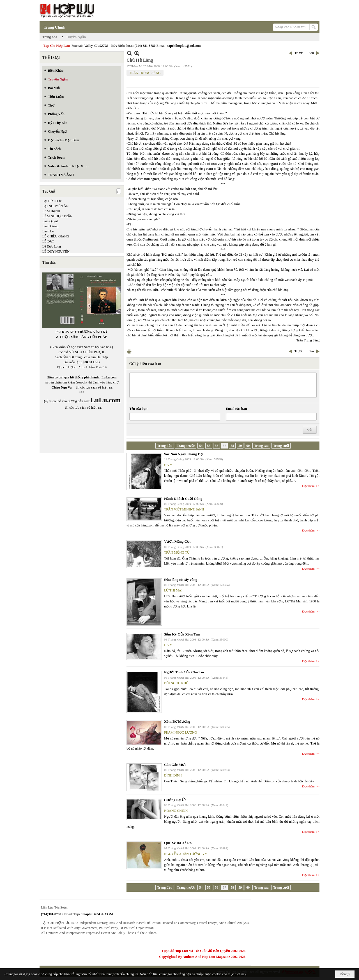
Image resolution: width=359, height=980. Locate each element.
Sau (311, 53)
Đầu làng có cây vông (181, 580)
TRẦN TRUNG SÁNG (145, 73)
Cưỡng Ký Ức (175, 800)
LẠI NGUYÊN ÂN (55, 206)
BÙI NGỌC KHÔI (177, 683)
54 (201, 446)
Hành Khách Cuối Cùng (183, 499)
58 (232, 446)
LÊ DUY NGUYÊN (56, 251)
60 (248, 446)
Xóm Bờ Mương (177, 721)
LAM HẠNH (51, 211)
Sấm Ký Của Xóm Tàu (182, 634)
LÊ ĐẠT (48, 241)
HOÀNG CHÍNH (176, 811)
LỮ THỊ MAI (173, 590)
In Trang (129, 351)
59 (240, 446)
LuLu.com (109, 377)
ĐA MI (169, 465)
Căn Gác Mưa (175, 765)
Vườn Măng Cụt (177, 541)
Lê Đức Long (52, 246)
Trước (299, 53)
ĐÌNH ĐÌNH (173, 775)
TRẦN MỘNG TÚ (177, 553)
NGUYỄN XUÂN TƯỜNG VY (186, 854)
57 (224, 446)
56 (217, 446)
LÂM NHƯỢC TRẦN (57, 216)
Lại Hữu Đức (52, 201)
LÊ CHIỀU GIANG (56, 236)
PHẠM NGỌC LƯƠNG (180, 732)
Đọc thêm (308, 486)
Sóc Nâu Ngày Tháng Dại (184, 454)
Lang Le (48, 231)
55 (209, 446)
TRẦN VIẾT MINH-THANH (184, 509)
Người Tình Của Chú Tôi (184, 672)
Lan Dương (50, 226)
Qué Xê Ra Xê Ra (178, 843)
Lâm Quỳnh (50, 221)
